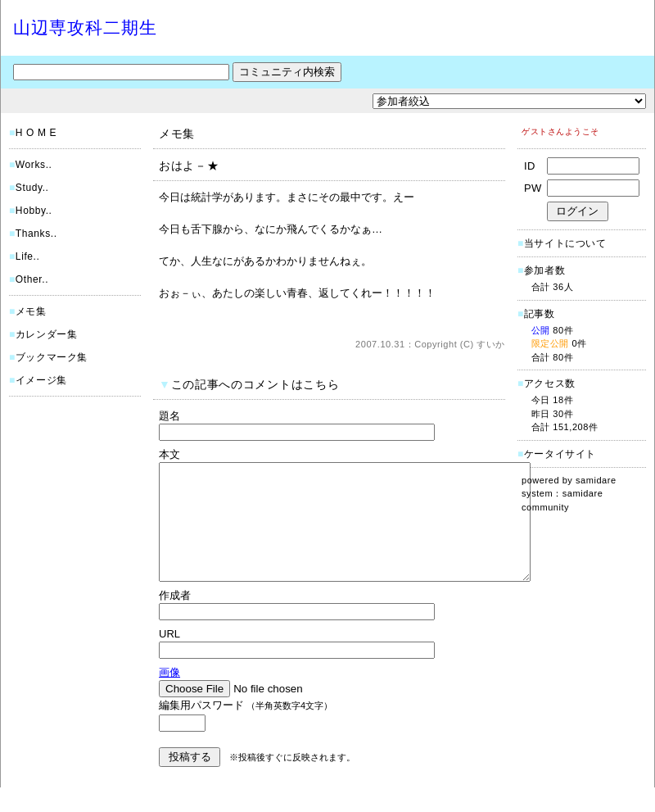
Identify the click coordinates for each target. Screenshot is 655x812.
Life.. (28, 256)
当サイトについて (565, 243)
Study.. (32, 188)
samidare (596, 480)
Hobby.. (34, 211)
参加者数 (541, 270)
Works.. (34, 165)
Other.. (32, 279)
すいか (491, 344)
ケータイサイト (560, 454)
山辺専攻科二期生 (85, 27)
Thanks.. (36, 234)
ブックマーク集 (52, 357)
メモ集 (31, 311)
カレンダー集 (47, 334)
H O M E (36, 133)
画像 (169, 697)
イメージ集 (41, 380)
